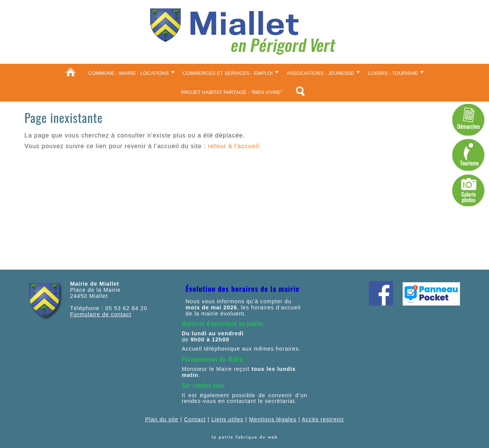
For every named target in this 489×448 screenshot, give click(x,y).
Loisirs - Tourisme (393, 73)
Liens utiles (227, 419)
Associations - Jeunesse (320, 73)
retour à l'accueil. (234, 146)
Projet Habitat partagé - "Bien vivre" (232, 92)
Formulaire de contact (101, 314)
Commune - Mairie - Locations (129, 73)
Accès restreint (323, 419)
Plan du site (162, 419)
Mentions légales (273, 419)
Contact (195, 419)
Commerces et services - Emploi (228, 73)
